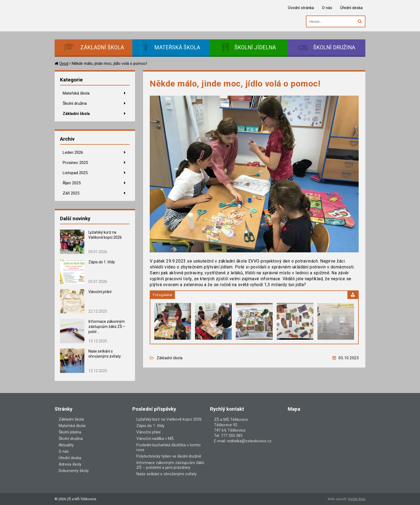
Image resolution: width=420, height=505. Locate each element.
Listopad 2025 (75, 173)
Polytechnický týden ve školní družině (169, 456)
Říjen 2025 (72, 183)
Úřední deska (351, 8)
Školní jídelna (70, 432)
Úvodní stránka (301, 8)
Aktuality (66, 445)
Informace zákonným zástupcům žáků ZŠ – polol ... (107, 327)
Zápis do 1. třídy (102, 262)
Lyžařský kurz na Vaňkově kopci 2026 (169, 419)
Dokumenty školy (74, 471)
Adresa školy (70, 464)
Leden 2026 (73, 152)
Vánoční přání (100, 292)
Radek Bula (357, 499)
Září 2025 (71, 193)
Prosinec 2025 (75, 163)
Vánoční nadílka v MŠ (155, 439)
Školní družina (75, 103)
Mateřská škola (76, 93)
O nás (327, 8)
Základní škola (76, 114)
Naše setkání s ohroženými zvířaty (166, 474)
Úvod (64, 63)
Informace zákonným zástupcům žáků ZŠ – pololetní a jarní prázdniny (170, 465)
